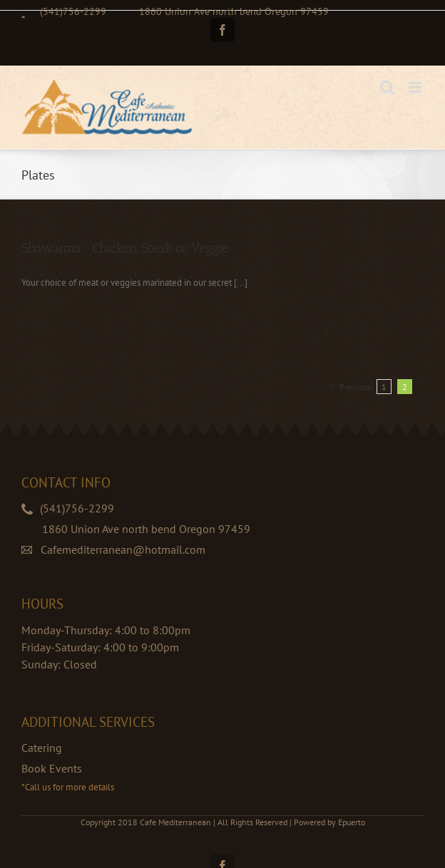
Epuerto (352, 822)
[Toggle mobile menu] (416, 87)
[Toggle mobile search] (387, 87)
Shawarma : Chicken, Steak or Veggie (125, 248)
